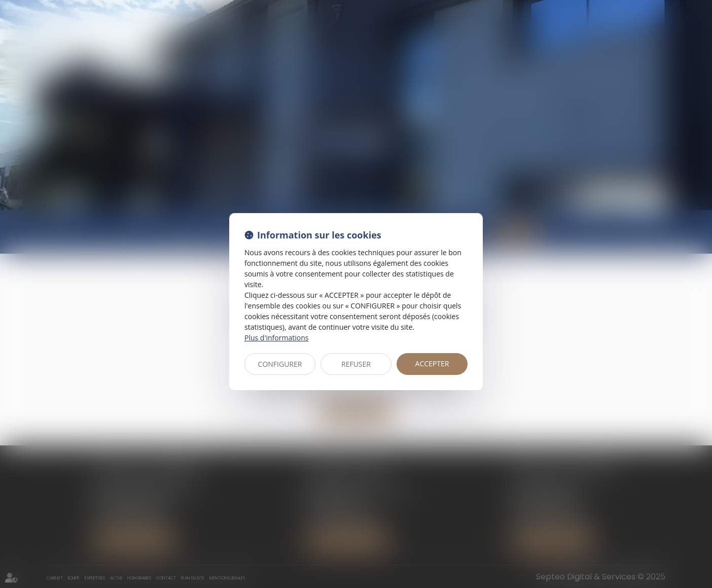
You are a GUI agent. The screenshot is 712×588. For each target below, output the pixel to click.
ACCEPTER (432, 364)
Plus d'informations (276, 338)
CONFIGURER (280, 364)
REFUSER (356, 364)
